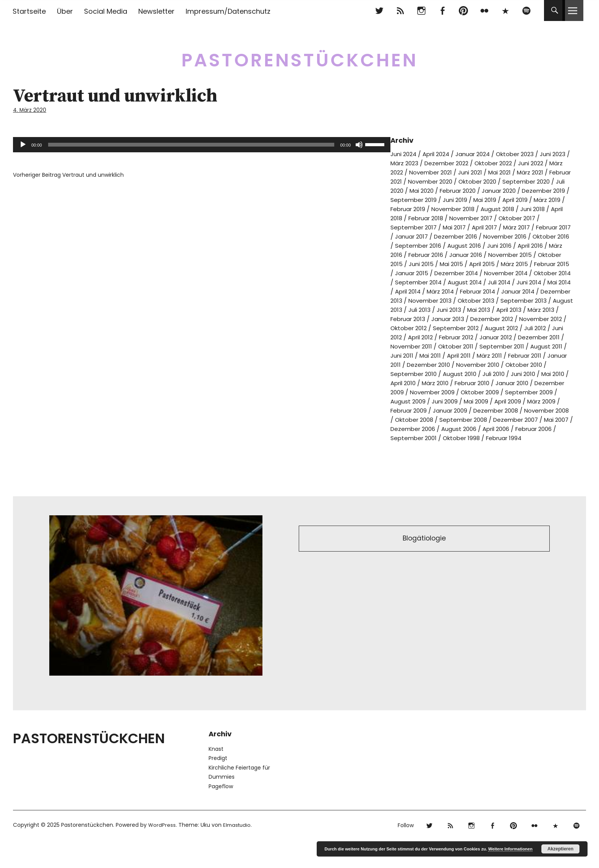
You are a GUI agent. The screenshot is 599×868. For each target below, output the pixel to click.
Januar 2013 (408, 336)
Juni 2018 (464, 217)
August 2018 (427, 217)
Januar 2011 (407, 382)
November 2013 (527, 309)
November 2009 (473, 410)
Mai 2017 (557, 227)
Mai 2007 (458, 446)
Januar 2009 (513, 428)
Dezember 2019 (457, 199)
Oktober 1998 (553, 456)
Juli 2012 (517, 346)
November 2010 (506, 382)
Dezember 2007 (415, 446)
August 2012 (482, 346)
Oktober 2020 (545, 181)
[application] (202, 144)
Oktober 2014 (430, 291)
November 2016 (466, 245)
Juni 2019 (554, 199)
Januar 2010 (554, 401)
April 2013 (467, 327)
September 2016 (415, 254)
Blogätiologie (424, 566)
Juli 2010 (518, 391)
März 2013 (502, 327)
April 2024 (440, 153)
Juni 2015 (450, 272)
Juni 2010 (550, 391)
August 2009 (466, 419)
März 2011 (501, 373)
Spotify (526, 10)
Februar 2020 (532, 190)
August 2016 (463, 254)
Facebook (442, 10)
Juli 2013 (544, 318)
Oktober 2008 (487, 437)
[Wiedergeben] (23, 144)
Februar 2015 (410, 282)
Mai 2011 (437, 373)
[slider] (191, 144)
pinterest (463, 10)
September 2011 (509, 364)
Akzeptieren (560, 849)
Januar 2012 (486, 355)
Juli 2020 (460, 190)
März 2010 (470, 401)
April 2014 (488, 300)
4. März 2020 (30, 110)
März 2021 (405, 181)
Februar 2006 (452, 456)
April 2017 (409, 236)
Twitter (379, 10)
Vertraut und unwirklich (68, 174)
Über (65, 11)
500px (505, 10)
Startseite (29, 11)
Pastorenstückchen (300, 57)
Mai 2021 (544, 172)
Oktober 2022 (522, 162)
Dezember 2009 (419, 410)
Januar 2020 (409, 199)
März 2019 (469, 208)
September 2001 (503, 456)
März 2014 (524, 300)
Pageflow (221, 813)
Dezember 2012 (455, 336)
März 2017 (444, 236)
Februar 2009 (468, 428)
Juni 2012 (548, 346)
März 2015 (549, 272)
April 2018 (497, 217)
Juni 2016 (500, 254)
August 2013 (509, 318)
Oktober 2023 (525, 153)
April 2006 (410, 456)
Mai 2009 (537, 419)
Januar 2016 (472, 263)
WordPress (162, 852)
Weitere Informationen (510, 849)
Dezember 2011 (532, 355)
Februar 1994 (414, 465)
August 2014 (530, 291)
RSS (400, 10)
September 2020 (416, 190)
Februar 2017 (484, 236)
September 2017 (514, 227)
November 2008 (436, 437)
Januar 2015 (453, 282)
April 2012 (404, 355)
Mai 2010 (403, 401)
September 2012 (434, 346)
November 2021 (470, 172)
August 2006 (551, 446)
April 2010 (435, 401)
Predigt (218, 785)
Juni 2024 (405, 153)
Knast (216, 776)
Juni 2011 (407, 373)
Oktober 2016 (516, 245)
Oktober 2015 (410, 272)
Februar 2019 (509, 208)
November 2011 (413, 364)
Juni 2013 (403, 327)
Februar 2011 (539, 373)
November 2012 (507, 336)
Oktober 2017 (463, 227)
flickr (484, 10)
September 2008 (540, 437)
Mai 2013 (435, 327)
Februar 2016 (429, 263)
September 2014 (481, 291)
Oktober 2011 (460, 364)
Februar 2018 (537, 217)
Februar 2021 (445, 181)
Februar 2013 (541, 327)
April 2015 (514, 272)
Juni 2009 (504, 419)
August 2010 (482, 391)
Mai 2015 (482, 272)
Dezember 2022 (471, 162)
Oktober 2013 (410, 318)
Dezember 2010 (453, 382)
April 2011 (468, 373)
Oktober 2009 (524, 410)
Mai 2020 (492, 190)
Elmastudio (238, 852)
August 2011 (556, 364)
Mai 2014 (455, 300)
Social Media (106, 11)
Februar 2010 (511, 401)
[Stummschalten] (359, 144)
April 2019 (435, 208)
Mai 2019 (403, 208)
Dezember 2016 (414, 245)
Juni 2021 (513, 172)
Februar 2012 (444, 355)
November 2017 (414, 227)
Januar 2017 (527, 236)
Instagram (421, 10)
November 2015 (519, 263)
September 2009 (416, 419)
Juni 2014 (423, 300)
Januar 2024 (480, 153)
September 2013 (461, 318)
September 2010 (434, 391)
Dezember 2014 (500, 282)
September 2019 (510, 199)
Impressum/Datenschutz (228, 11)
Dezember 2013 (475, 309)
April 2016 (534, 254)
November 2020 (494, 181)
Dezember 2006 (502, 446)
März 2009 (427, 428)
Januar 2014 (428, 309)
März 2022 (426, 172)
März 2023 (426, 162)
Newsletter (156, 11)
